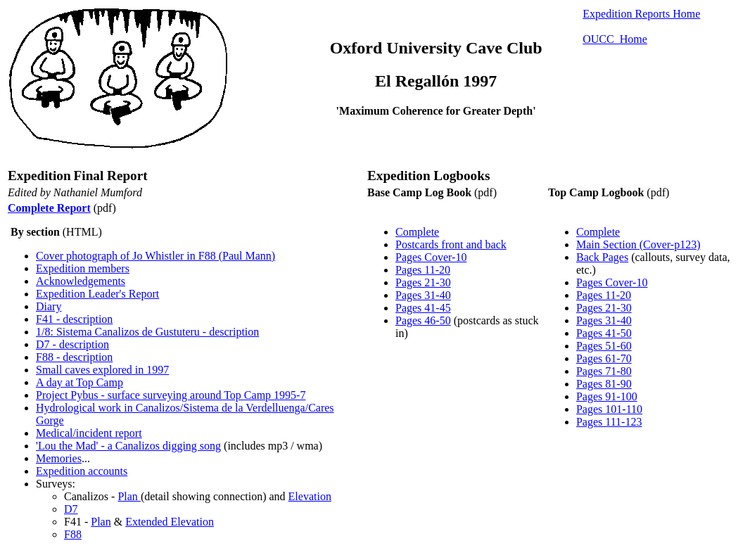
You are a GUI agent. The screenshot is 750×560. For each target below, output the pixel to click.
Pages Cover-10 (431, 257)
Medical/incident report (89, 433)
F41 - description (74, 319)
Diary (49, 306)
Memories (59, 458)
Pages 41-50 (604, 333)
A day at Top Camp (80, 382)
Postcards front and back (451, 244)
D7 (71, 509)
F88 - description (74, 357)
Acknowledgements (81, 281)
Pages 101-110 (609, 409)
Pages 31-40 (423, 295)
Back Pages (602, 257)
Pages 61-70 (604, 358)
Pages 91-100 (607, 396)
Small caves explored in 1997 (102, 370)
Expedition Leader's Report (97, 294)
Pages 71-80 (604, 371)
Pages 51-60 (604, 346)
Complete (417, 232)
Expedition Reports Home (641, 14)
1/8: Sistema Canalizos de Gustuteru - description (147, 332)
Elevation (310, 496)
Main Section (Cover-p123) (638, 244)
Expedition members (83, 268)
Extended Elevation (170, 522)
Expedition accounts (82, 471)
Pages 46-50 (423, 320)
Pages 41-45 (423, 308)
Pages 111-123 (609, 422)
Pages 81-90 (604, 384)
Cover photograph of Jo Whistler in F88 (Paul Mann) (155, 256)
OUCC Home (615, 39)
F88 (73, 534)
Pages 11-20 (423, 270)
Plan (129, 496)
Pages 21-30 (423, 282)
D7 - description (72, 344)
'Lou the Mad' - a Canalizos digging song (128, 446)
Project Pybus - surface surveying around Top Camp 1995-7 (171, 395)
